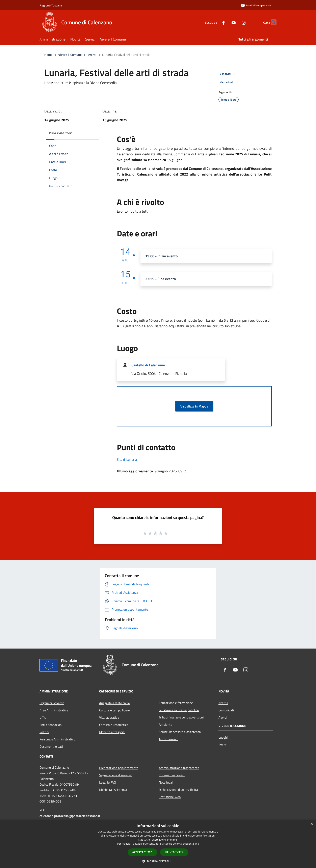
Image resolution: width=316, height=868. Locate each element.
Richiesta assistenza (113, 790)
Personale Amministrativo (57, 739)
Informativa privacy (172, 775)
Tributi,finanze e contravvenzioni (181, 717)
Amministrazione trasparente (179, 768)
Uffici (43, 717)
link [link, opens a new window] (197, 844)
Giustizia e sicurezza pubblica (179, 710)
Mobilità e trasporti (112, 732)
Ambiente (165, 725)
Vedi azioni (229, 82)
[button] (158, 861)
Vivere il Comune (70, 55)
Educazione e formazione (176, 703)
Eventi (92, 55)
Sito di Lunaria (127, 459)
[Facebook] (216, 22)
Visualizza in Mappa (194, 406)
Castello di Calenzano (148, 365)
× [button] (311, 824)
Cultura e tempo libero (114, 710)
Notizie (223, 703)
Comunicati (226, 710)
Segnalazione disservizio (116, 775)
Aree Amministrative (54, 710)
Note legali (166, 782)
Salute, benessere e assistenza (180, 732)
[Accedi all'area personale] (256, 5)
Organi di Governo (52, 703)
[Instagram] (236, 22)
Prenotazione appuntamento (119, 768)
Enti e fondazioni (51, 725)
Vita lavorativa (109, 717)
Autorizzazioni (169, 739)
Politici (44, 732)
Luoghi (223, 737)
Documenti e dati (51, 746)
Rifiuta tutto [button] (174, 852)
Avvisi (223, 717)
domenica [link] (158, 160)
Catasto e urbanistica (114, 725)
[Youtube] (226, 22)
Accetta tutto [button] (142, 852)
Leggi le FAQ (108, 782)
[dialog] (158, 844)
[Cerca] (272, 22)
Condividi (228, 74)
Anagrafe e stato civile (114, 703)
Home (48, 55)
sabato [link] (137, 160)
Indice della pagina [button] (61, 133)
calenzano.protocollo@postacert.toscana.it (70, 816)
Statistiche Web (170, 797)
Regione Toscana (51, 5)
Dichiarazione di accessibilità (178, 790)
